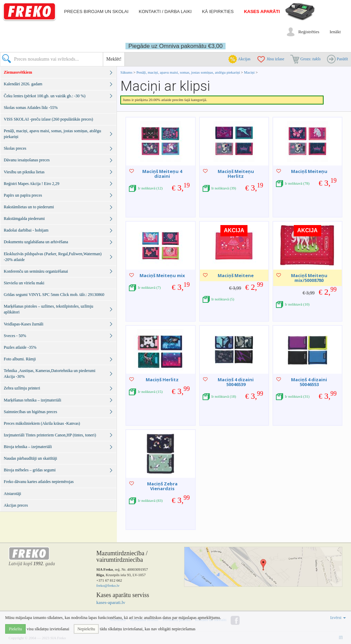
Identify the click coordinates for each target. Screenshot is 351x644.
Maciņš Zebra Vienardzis (162, 486)
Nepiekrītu (86, 629)
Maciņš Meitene (236, 275)
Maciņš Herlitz (162, 380)
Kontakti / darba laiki (165, 11)
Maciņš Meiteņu (309, 171)
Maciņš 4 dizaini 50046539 (236, 382)
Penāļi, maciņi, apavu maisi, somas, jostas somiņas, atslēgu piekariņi (189, 72)
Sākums (126, 72)
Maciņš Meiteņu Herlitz (236, 174)
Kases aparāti (262, 11)
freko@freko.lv (108, 585)
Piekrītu (15, 629)
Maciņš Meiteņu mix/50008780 (309, 278)
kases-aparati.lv (111, 602)
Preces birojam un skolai (96, 11)
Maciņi (249, 72)
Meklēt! (114, 59)
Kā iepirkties (218, 11)
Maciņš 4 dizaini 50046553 (309, 382)
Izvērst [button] (338, 618)
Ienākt (335, 32)
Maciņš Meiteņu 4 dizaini (162, 174)
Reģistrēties (309, 32)
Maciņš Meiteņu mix (162, 275)
